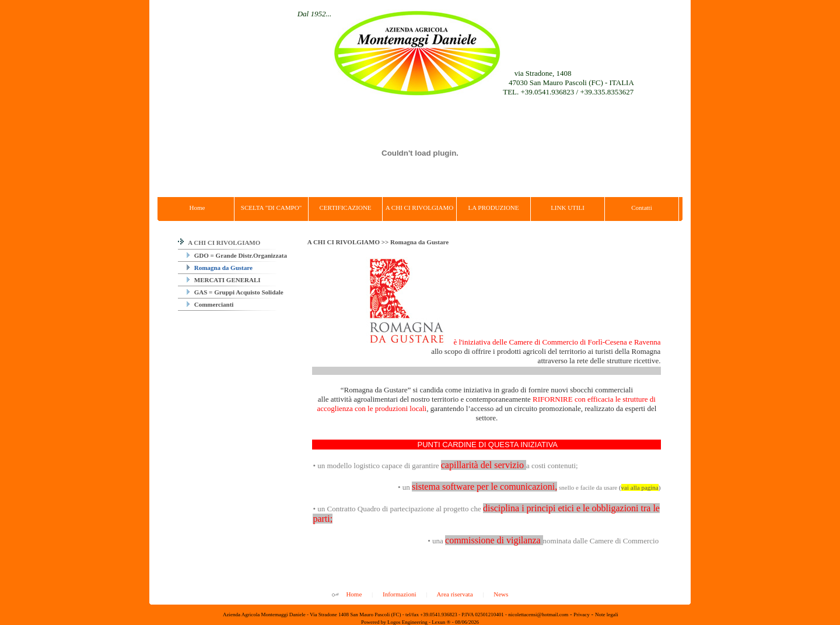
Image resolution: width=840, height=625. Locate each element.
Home (354, 594)
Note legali (607, 615)
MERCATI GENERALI (224, 280)
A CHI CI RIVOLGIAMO (219, 243)
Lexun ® (441, 622)
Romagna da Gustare (220, 268)
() (640, 487)
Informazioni (399, 594)
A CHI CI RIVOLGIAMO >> (349, 242)
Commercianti (210, 304)
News (501, 594)
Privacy (582, 615)
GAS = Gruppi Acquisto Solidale (235, 292)
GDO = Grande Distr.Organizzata (237, 255)
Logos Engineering (407, 622)
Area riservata (455, 594)
